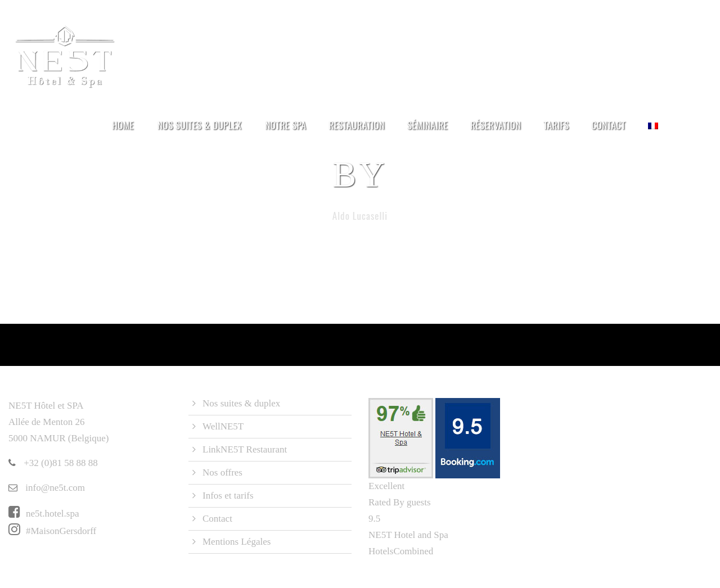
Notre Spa (285, 125)
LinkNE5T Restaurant (245, 449)
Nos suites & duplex (199, 125)
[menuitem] (653, 132)
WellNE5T (223, 426)
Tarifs (556, 125)
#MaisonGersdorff (52, 531)
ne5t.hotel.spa (44, 514)
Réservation (496, 125)
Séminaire (427, 125)
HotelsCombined (401, 551)
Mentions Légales (237, 542)
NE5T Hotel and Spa (408, 535)
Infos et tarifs (228, 496)
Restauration (357, 125)
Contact (609, 125)
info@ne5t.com (47, 488)
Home (123, 125)
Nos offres (222, 472)
